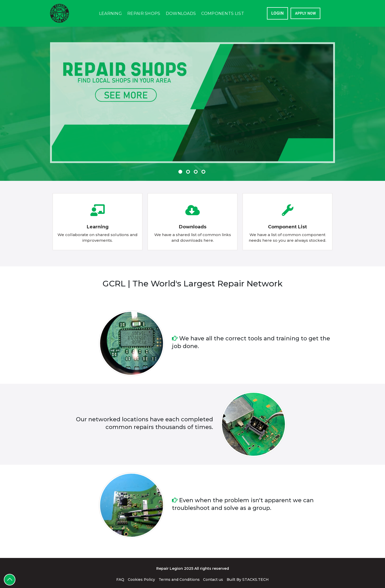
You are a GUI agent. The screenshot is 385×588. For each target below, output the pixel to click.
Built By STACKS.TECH (248, 580)
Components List (223, 13)
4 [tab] (204, 165)
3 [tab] (196, 165)
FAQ (120, 580)
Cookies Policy (141, 580)
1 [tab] (181, 165)
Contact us (213, 580)
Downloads (181, 13)
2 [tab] (189, 165)
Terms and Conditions (179, 580)
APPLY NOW (305, 13)
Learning (110, 13)
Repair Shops (144, 13)
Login (278, 13)
